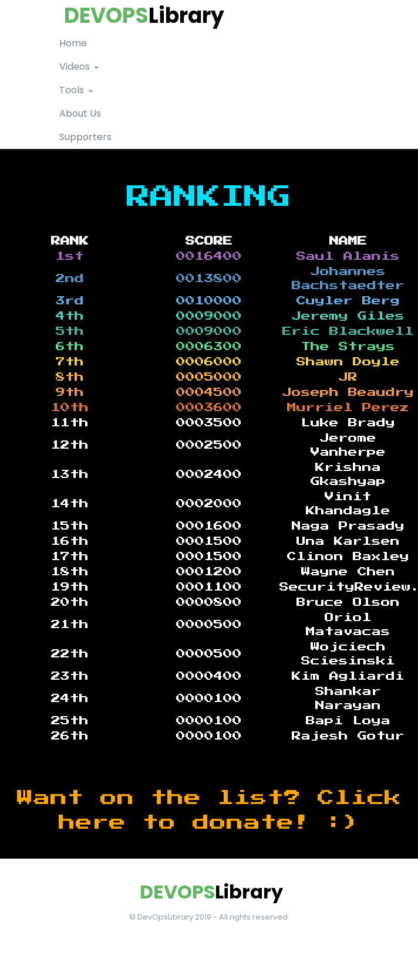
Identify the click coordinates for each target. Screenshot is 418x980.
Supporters (85, 137)
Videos (75, 67)
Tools (72, 90)
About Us (80, 113)
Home (73, 43)
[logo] (142, 16)
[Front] (209, 892)
